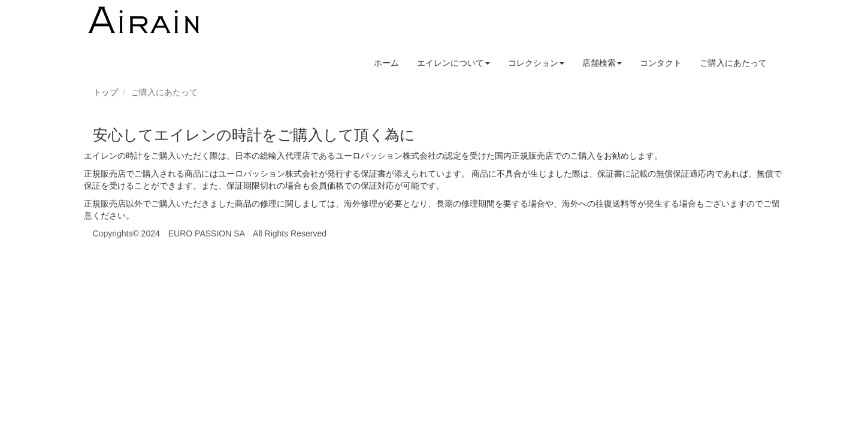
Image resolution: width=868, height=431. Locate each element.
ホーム (386, 63)
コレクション (536, 63)
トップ (105, 92)
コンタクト (661, 63)
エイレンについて (453, 63)
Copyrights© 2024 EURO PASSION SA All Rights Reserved (210, 233)
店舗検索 (602, 63)
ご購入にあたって (733, 63)
